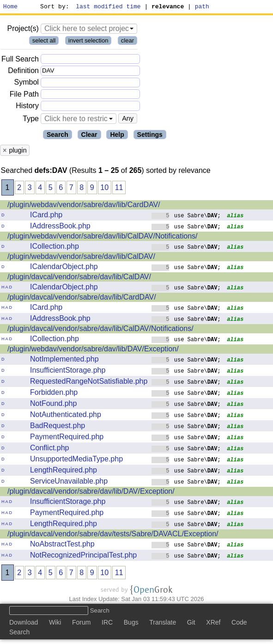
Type (31, 120)
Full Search (20, 60)
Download (24, 624)
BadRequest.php (58, 427)
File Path (24, 95)
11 (119, 189)
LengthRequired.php (64, 471)
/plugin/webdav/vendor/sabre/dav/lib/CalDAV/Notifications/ (102, 237)
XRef (213, 624)
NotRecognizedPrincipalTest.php (83, 556)
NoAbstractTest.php (62, 545)
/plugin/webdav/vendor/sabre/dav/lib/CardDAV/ (84, 206)
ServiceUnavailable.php (69, 482)
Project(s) (23, 30)
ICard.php (46, 216)
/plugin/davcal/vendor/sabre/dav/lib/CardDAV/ (82, 298)
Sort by (53, 7)
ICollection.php (55, 248)
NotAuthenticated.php (66, 416)
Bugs (131, 624)
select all (44, 42)
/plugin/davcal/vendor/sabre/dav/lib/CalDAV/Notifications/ (100, 330)
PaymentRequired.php (67, 438)
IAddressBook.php (60, 227)
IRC (107, 624)
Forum (81, 624)
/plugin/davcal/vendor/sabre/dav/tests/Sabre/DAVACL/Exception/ (113, 535)
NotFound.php (53, 405)
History (27, 107)
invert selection (88, 42)
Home (10, 7)
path (202, 7)
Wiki (55, 624)
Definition (23, 72)
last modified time (109, 7)
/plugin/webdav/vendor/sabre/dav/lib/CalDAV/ (81, 258)
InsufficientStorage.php (68, 371)
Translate (163, 624)
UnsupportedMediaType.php (76, 460)
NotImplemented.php (64, 360)
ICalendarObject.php (64, 268)
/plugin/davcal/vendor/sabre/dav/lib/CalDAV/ (79, 278)
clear (127, 42)
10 (104, 189)
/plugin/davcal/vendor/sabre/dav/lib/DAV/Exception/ (91, 493)
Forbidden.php (54, 394)
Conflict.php (50, 449)
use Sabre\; (186, 217)
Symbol (27, 84)
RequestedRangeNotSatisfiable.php (89, 383)
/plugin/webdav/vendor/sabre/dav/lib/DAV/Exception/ (93, 350)
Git (191, 624)
